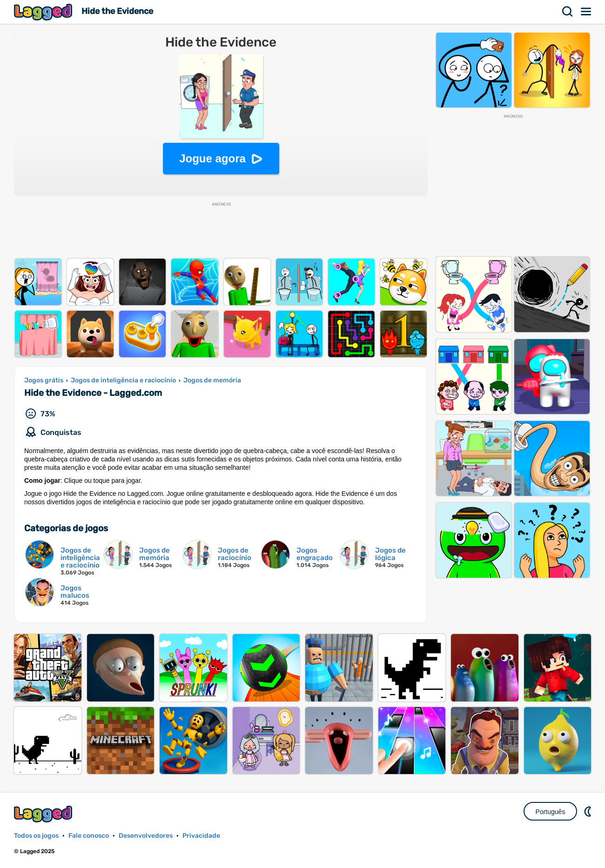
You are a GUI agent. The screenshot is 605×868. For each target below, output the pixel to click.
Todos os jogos (36, 836)
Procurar (568, 12)
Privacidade (201, 836)
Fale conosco (89, 836)
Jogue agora (212, 158)
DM (589, 811)
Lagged (44, 12)
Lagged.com (44, 814)
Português (551, 812)
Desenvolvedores (146, 836)
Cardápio (586, 12)
